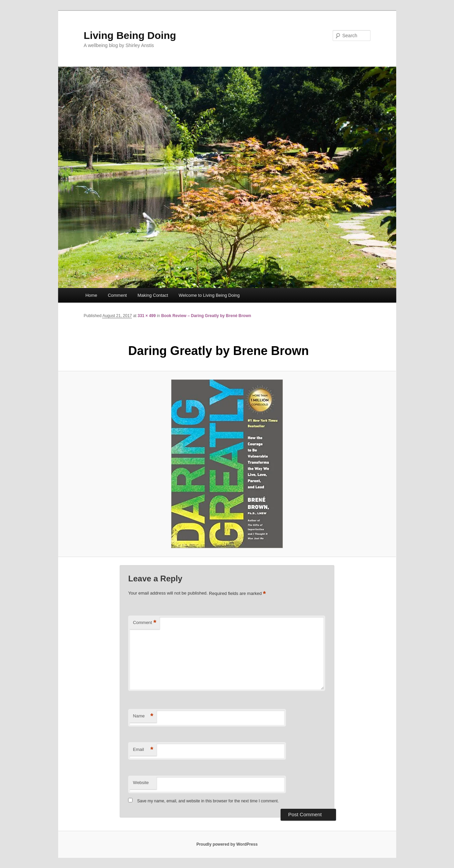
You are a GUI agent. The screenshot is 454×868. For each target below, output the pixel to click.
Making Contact (153, 295)
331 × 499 (147, 316)
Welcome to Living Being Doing (209, 295)
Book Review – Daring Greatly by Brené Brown (206, 316)
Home (91, 295)
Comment (117, 295)
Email (143, 750)
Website (141, 783)
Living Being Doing (130, 35)
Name (143, 716)
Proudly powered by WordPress (227, 844)
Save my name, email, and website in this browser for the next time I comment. (208, 801)
